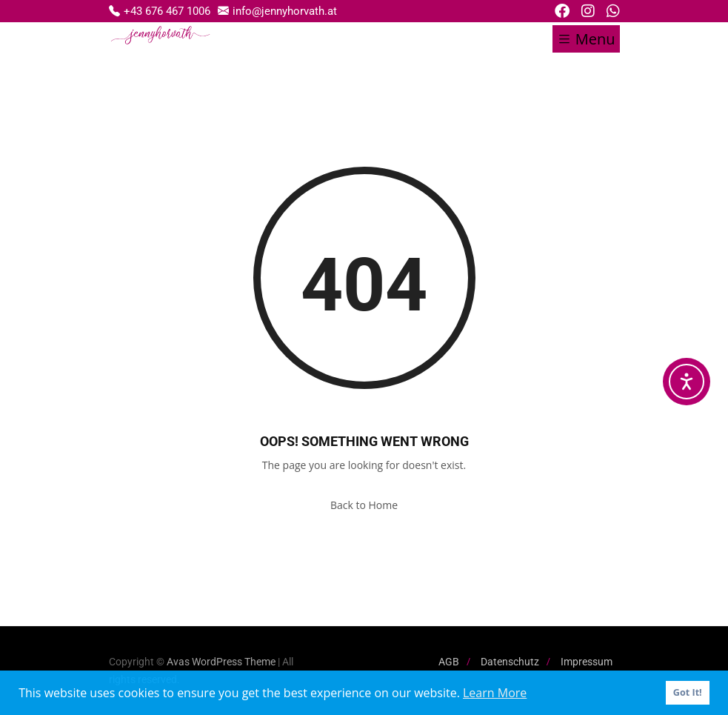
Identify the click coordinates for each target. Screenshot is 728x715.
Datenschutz (510, 662)
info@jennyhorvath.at (277, 11)
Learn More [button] (495, 693)
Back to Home (364, 505)
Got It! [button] (688, 692)
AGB (449, 662)
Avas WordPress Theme (221, 662)
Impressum (587, 662)
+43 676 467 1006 (160, 11)
